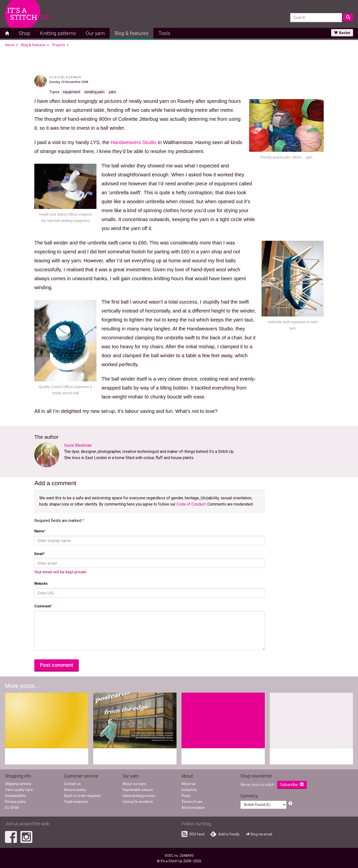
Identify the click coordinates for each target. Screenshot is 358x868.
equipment (71, 92)
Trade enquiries (76, 802)
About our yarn (134, 784)
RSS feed (193, 834)
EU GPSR (12, 808)
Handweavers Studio (134, 142)
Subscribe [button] (292, 785)
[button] (290, 804)
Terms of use (192, 802)
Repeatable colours (138, 790)
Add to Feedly (225, 834)
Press (186, 796)
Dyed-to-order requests (82, 796)
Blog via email (259, 834)
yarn (112, 92)
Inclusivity (189, 790)
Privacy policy (16, 802)
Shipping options (18, 784)
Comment (43, 606)
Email (40, 554)
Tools (164, 33)
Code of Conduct (191, 504)
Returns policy (75, 790)
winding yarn (94, 92)
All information (193, 808)
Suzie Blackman (65, 77)
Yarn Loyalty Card (19, 790)
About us (189, 784)
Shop (24, 33)
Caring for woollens (138, 802)
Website (41, 584)
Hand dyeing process (139, 796)
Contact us (72, 784)
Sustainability (16, 796)
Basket (342, 33)
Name (40, 531)
